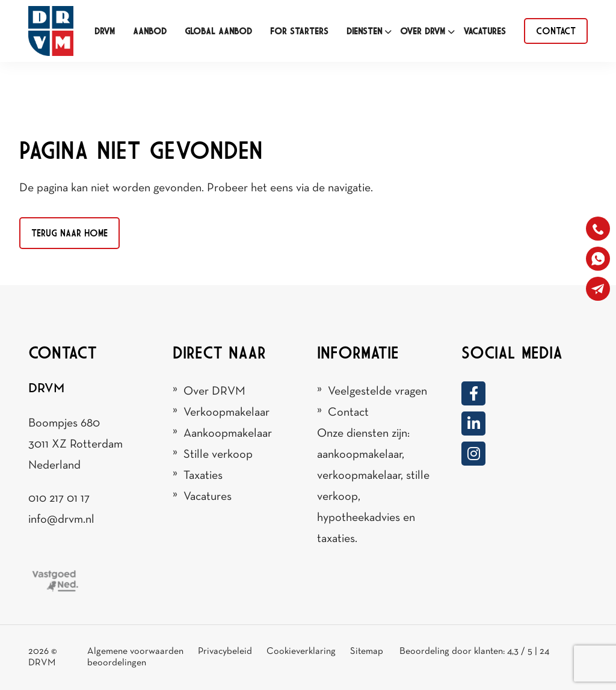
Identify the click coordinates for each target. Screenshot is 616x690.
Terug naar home (69, 233)
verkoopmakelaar (359, 476)
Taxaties (203, 476)
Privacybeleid (226, 651)
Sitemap (368, 651)
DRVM (42, 663)
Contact (348, 413)
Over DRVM (214, 392)
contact (556, 31)
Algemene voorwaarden (135, 651)
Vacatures (208, 497)
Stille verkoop (218, 455)
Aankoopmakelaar (228, 434)
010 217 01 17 (59, 499)
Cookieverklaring (301, 651)
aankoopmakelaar (359, 455)
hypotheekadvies (359, 518)
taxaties (336, 539)
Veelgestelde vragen (377, 392)
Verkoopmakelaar (226, 413)
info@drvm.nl (61, 520)
